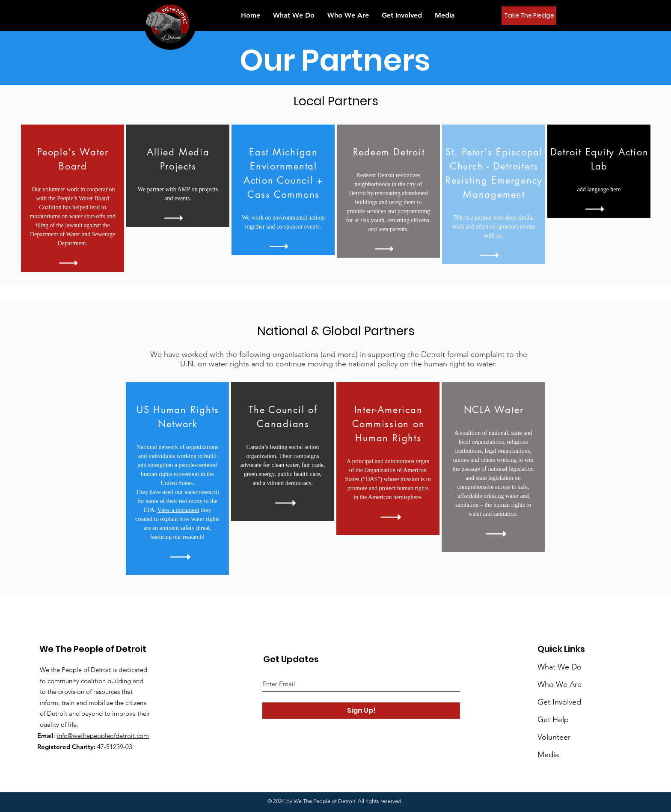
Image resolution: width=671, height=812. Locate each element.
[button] (445, 15)
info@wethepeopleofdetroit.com (103, 736)
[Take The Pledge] (529, 16)
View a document (178, 510)
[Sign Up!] (361, 711)
